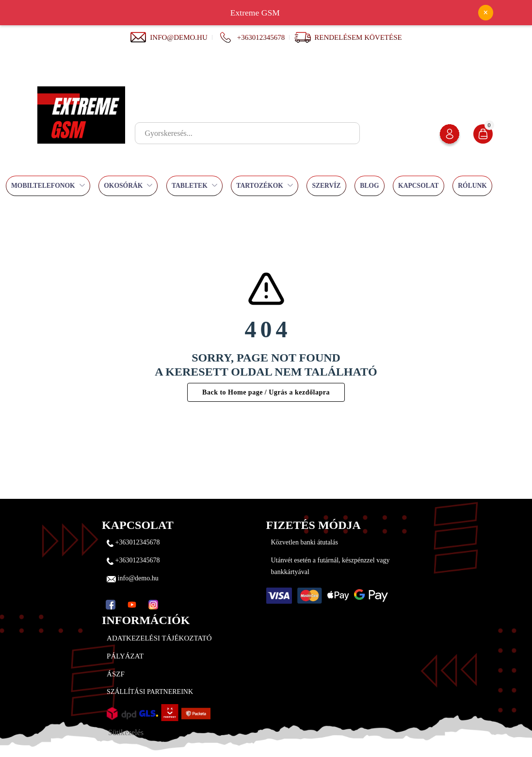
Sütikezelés (126, 732)
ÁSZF (116, 674)
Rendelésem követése (358, 37)
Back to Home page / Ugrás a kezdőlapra (266, 392)
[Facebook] (111, 605)
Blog (369, 186)
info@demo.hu (169, 37)
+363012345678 (251, 37)
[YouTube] (132, 605)
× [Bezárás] (485, 13)
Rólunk (472, 186)
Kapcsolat (419, 186)
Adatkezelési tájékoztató (159, 638)
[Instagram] (153, 605)
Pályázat (125, 656)
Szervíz (326, 186)
